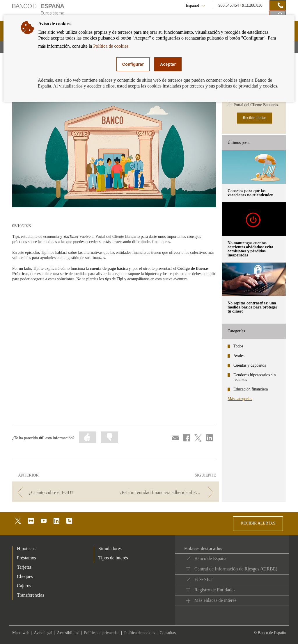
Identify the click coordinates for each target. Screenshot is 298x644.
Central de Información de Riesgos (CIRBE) (236, 569)
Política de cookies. (111, 46)
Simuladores (110, 548)
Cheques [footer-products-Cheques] (25, 576)
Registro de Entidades (215, 590)
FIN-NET (203, 579)
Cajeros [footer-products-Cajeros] (24, 586)
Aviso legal (43, 633)
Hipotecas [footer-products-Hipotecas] (26, 548)
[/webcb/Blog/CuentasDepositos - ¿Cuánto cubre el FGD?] (63, 492)
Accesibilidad (68, 633)
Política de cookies (140, 633)
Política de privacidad (102, 633)
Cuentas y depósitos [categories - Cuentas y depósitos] (250, 365)
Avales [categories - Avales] (239, 356)
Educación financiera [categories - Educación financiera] (251, 389)
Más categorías (240, 399)
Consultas (168, 633)
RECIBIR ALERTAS (258, 523)
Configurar (133, 64)
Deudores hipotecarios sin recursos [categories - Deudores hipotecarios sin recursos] (254, 377)
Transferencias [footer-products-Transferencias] (31, 595)
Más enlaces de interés (215, 600)
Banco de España (210, 558)
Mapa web (21, 633)
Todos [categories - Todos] (238, 346)
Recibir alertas (254, 118)
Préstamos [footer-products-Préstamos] (26, 558)
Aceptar (168, 64)
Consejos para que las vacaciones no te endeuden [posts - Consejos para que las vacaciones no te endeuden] (251, 193)
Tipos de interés (113, 558)
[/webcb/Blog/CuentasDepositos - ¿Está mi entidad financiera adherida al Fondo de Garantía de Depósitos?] (168, 492)
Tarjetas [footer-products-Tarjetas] (24, 567)
